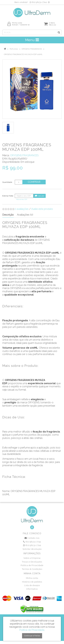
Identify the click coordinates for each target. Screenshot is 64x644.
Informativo (32, 589)
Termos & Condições (32, 569)
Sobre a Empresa (32, 558)
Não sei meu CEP (22, 199)
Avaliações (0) (25, 215)
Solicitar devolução (32, 549)
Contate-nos (32, 538)
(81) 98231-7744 (38, 2)
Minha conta (32, 578)
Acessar (15, 25)
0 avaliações (22, 209)
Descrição (8, 215)
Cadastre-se (25, 25)
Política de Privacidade (32, 565)
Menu (32, 40)
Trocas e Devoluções (32, 562)
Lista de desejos (32, 585)
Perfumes (14, 49)
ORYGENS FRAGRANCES (32, 49)
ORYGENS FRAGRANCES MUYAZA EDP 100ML (23, 54)
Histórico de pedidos (32, 582)
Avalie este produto (42, 209)
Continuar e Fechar (32, 636)
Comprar (34, 182)
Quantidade (7, 182)
